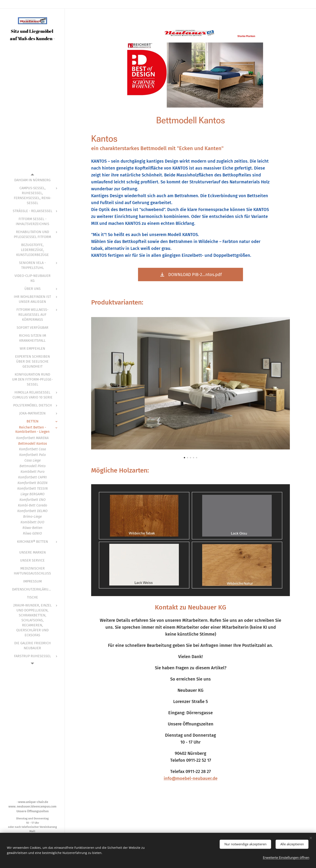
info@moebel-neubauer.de (190, 778)
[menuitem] (32, 180)
